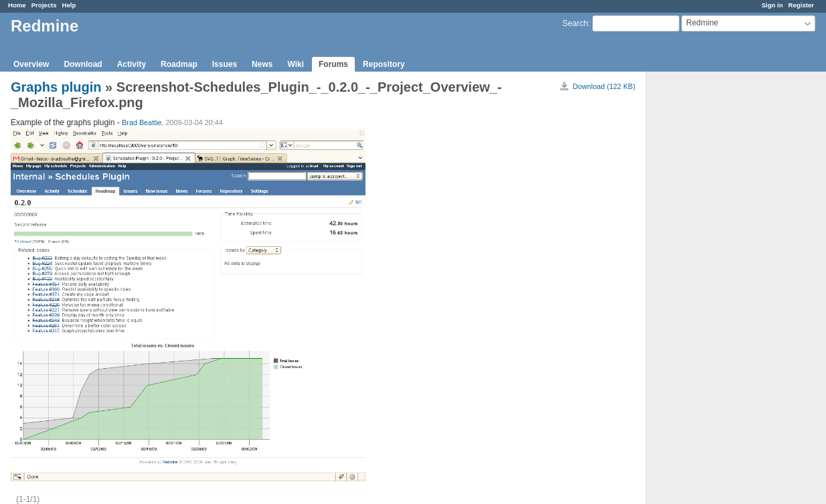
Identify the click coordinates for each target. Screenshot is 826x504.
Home (17, 5)
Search (575, 23)
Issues (225, 64)
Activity (132, 64)
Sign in (772, 5)
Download (83, 64)
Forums (333, 64)
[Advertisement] (714, 282)
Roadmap (179, 64)
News (262, 64)
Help (69, 5)
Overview (31, 64)
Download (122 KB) (604, 86)
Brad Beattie (142, 122)
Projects (44, 5)
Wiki (296, 64)
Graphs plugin (56, 87)
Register (801, 5)
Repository (384, 64)
